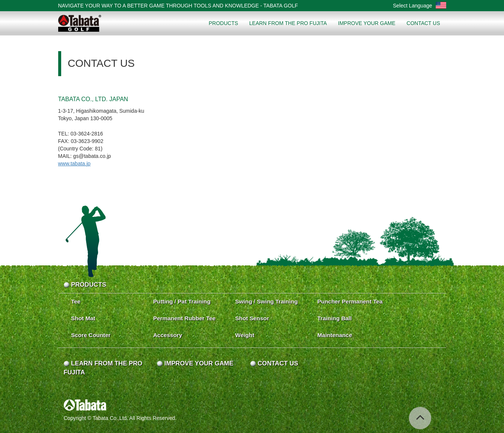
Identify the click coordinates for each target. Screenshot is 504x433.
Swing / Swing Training (267, 301)
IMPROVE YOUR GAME (367, 23)
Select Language (419, 6)
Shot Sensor (252, 318)
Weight (245, 335)
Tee (76, 301)
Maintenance (335, 335)
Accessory (168, 335)
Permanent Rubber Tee (184, 318)
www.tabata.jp (74, 163)
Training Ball (335, 318)
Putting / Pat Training (182, 301)
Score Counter (91, 335)
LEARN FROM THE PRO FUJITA (288, 23)
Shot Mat (83, 318)
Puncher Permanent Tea (350, 301)
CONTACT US (423, 23)
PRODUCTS (223, 23)
